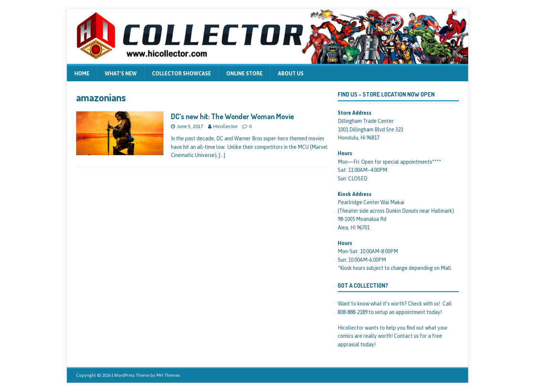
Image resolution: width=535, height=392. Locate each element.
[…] (222, 155)
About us (291, 73)
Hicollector (225, 126)
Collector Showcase (181, 73)
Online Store (244, 73)
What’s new (121, 73)
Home (82, 73)
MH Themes (168, 375)
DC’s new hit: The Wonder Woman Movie (232, 116)
